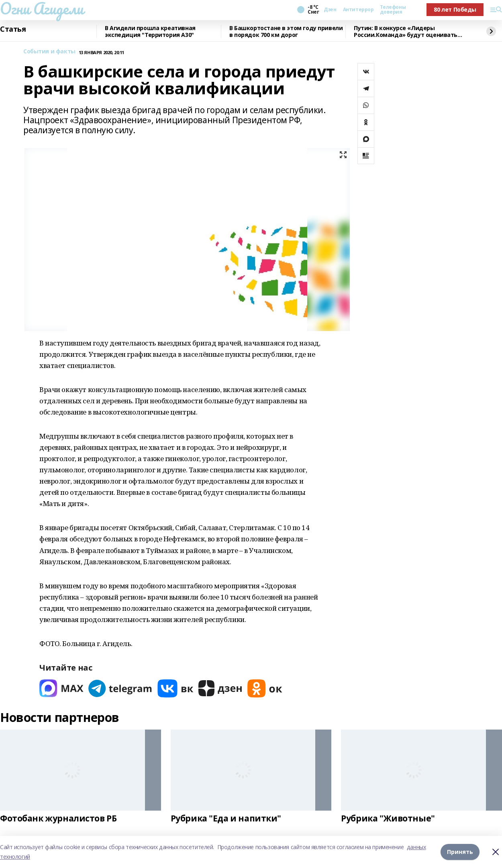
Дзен (330, 10)
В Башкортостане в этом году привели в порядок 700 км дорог (286, 32)
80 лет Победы (455, 9)
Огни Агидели (42, 8)
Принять (460, 852)
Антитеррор (358, 10)
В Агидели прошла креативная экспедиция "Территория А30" (150, 32)
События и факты (49, 52)
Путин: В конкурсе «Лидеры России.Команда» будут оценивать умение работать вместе (406, 32)
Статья (13, 29)
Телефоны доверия (393, 10)
